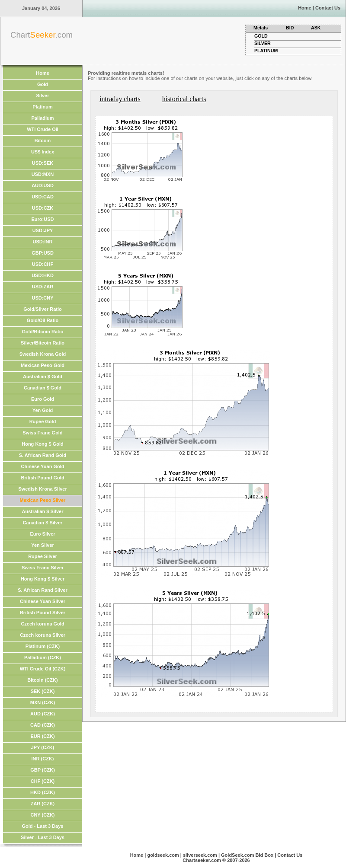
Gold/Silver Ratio (43, 309)
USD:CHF (43, 264)
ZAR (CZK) (43, 804)
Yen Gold (43, 410)
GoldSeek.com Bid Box (247, 855)
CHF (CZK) (43, 781)
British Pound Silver (43, 613)
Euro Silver (42, 534)
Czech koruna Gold (42, 624)
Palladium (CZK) (43, 657)
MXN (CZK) (43, 702)
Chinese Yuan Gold (42, 466)
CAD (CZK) (43, 725)
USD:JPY (43, 230)
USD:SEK (43, 163)
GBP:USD (43, 253)
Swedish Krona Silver (42, 489)
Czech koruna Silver (43, 635)
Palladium (43, 118)
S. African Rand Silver (43, 590)
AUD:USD (43, 185)
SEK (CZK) (43, 691)
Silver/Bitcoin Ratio (43, 343)
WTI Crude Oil (43, 129)
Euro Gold (43, 399)
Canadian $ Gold (43, 388)
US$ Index (43, 152)
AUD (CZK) (43, 714)
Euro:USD (43, 219)
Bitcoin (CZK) (42, 680)
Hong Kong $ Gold (43, 444)
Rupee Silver (43, 556)
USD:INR (43, 242)
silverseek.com (200, 855)
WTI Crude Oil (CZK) (43, 669)
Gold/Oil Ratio (43, 320)
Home (305, 8)
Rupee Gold (43, 421)
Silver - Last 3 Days (43, 837)
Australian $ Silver (43, 511)
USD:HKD (43, 275)
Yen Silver (43, 545)
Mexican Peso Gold (43, 365)
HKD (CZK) (43, 792)
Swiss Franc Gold (42, 433)
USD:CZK (43, 208)
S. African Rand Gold (43, 455)
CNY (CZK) (42, 815)
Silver (43, 96)
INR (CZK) (43, 759)
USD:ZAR (43, 287)
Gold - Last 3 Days (43, 826)
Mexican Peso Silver (43, 500)
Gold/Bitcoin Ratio (43, 332)
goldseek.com (163, 855)
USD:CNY (42, 298)
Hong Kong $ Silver (43, 579)
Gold (43, 84)
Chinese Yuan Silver (43, 601)
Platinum (42, 107)
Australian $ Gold (43, 377)
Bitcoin (43, 140)
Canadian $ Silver (43, 523)
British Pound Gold (42, 478)
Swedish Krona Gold (43, 354)
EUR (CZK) (42, 736)
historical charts (184, 99)
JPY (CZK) (43, 747)
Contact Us (328, 8)
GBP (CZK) (43, 770)
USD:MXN (43, 174)
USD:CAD (43, 197)
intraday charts (120, 99)
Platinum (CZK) (43, 646)
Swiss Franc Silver (43, 568)
